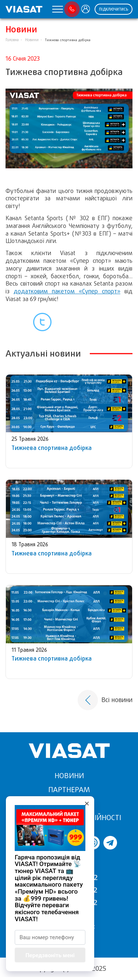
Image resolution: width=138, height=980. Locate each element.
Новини (32, 40)
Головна (12, 40)
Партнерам (69, 790)
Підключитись (114, 9)
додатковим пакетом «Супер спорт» (67, 291)
